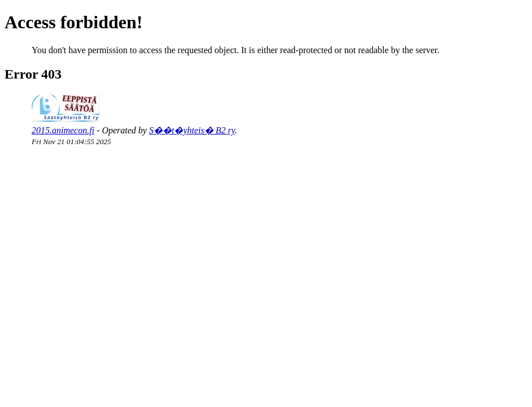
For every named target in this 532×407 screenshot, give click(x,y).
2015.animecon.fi (63, 130)
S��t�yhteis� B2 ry (192, 130)
